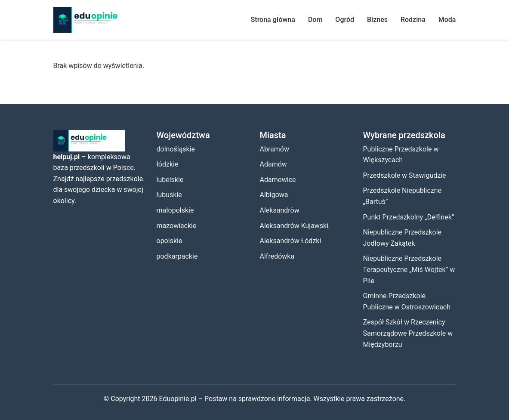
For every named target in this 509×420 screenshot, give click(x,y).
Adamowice (278, 180)
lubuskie (169, 195)
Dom (315, 20)
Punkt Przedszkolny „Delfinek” (409, 217)
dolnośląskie (176, 149)
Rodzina (413, 20)
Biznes (377, 20)
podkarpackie (177, 256)
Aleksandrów (280, 210)
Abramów (275, 149)
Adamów (273, 164)
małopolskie (175, 210)
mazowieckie (177, 226)
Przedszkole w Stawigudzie (405, 175)
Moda (447, 20)
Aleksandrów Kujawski (294, 226)
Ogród (345, 20)
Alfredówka (277, 256)
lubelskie (170, 180)
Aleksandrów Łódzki (291, 241)
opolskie (170, 241)
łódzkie (168, 164)
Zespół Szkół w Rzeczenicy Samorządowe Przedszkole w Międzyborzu (408, 333)
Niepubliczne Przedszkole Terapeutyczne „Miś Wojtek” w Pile (409, 269)
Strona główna (273, 20)
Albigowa (274, 195)
